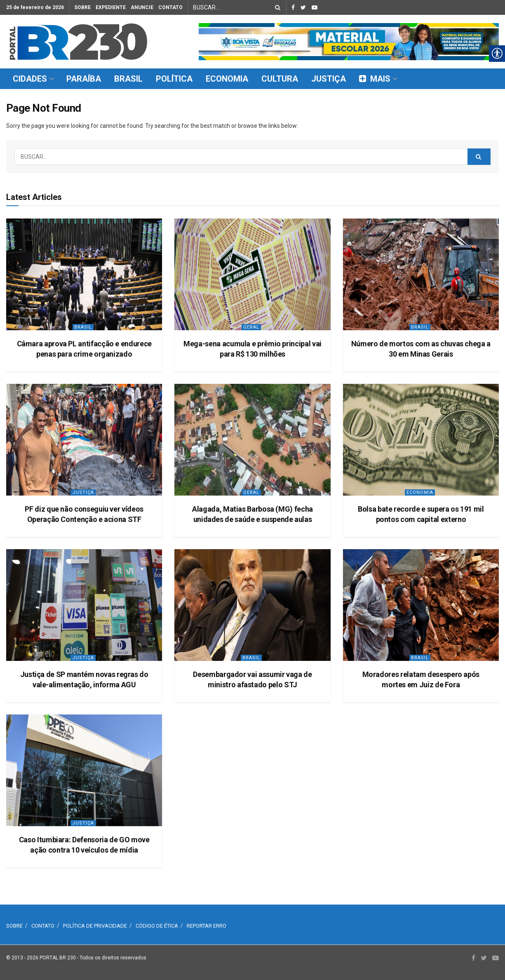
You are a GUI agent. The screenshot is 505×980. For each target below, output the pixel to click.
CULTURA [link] (280, 79)
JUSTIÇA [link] (329, 79)
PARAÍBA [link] (84, 79)
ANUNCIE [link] (142, 7)
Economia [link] (420, 492)
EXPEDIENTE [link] (111, 7)
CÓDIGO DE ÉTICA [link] (157, 926)
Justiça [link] (83, 492)
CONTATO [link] (170, 7)
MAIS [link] (375, 79)
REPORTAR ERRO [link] (207, 926)
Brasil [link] (83, 327)
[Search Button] (276, 7)
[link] (79, 42)
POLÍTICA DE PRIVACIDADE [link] (95, 926)
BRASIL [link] (128, 79)
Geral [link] (251, 327)
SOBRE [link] (82, 7)
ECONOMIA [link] (227, 79)
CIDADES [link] (30, 79)
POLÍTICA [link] (174, 79)
